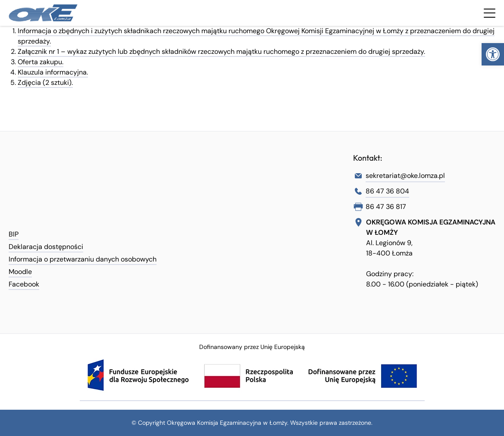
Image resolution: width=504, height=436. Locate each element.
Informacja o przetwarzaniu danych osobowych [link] (83, 259)
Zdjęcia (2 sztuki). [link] (45, 83)
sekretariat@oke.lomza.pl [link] (405, 176)
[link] (493, 54)
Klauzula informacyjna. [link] (53, 72)
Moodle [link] (20, 272)
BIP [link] (14, 234)
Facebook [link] (24, 284)
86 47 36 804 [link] (387, 191)
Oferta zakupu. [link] (41, 62)
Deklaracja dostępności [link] (46, 247)
